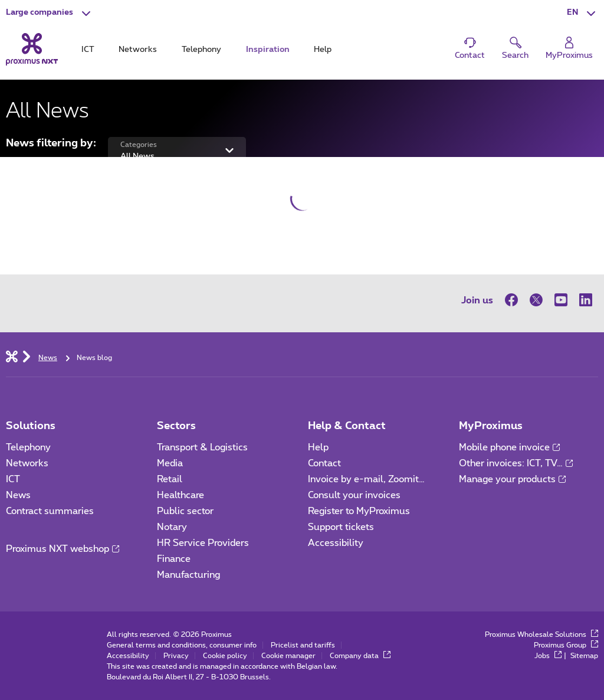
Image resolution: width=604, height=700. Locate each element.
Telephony (28, 447)
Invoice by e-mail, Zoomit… (366, 479)
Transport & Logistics (202, 447)
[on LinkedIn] (586, 300)
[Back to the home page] (32, 50)
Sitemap (584, 656)
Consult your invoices (354, 495)
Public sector (185, 511)
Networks (27, 463)
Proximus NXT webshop (63, 549)
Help (318, 447)
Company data (360, 656)
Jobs (548, 656)
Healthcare (180, 495)
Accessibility (336, 543)
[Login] (569, 49)
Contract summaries (50, 511)
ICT (13, 479)
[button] (50, 13)
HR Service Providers (203, 543)
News (18, 495)
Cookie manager (288, 656)
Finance (174, 559)
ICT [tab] (88, 50)
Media (170, 463)
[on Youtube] (561, 300)
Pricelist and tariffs (303, 645)
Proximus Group (566, 645)
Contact (324, 463)
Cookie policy (225, 656)
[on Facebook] (514, 300)
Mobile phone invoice (509, 447)
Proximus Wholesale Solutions (541, 634)
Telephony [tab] (201, 50)
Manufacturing (188, 575)
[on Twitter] (536, 300)
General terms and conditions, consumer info (182, 645)
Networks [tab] (138, 50)
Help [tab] (323, 50)
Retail (170, 479)
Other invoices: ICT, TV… (516, 463)
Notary (172, 527)
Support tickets (341, 527)
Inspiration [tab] (268, 50)
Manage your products (512, 479)
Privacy (176, 656)
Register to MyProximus (359, 511)
